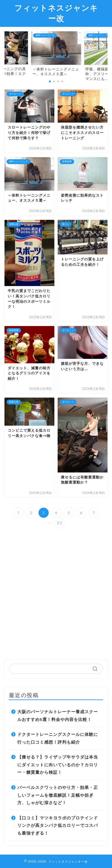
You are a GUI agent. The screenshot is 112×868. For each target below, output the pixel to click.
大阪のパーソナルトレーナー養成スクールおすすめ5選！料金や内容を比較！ (58, 716)
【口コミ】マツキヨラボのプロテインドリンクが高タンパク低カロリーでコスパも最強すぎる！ (58, 826)
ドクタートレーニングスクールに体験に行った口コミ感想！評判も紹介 (58, 738)
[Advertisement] (56, 594)
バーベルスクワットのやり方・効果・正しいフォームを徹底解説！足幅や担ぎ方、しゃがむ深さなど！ (58, 795)
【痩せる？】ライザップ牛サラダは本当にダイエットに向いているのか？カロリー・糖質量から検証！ (58, 765)
